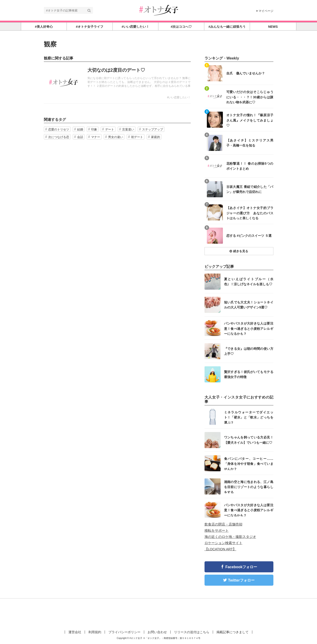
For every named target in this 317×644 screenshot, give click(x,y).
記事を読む (117, 83)
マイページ (265, 11)
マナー (96, 137)
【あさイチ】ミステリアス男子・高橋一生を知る (250, 143)
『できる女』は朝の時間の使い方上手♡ (249, 351)
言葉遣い (128, 129)
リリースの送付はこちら (192, 632)
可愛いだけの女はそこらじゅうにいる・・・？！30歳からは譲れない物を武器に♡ (250, 97)
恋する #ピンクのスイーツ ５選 (249, 236)
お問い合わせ (157, 632)
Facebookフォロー (241, 567)
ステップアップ (153, 129)
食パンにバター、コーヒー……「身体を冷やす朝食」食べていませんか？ (249, 464)
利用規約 (95, 632)
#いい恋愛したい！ (179, 97)
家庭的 (156, 137)
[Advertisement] (159, 613)
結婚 (80, 129)
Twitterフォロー (241, 580)
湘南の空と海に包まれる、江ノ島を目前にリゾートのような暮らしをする (249, 487)
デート (110, 129)
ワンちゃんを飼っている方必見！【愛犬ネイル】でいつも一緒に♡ (249, 440)
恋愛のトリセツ (59, 129)
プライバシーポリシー (124, 632)
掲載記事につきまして (233, 632)
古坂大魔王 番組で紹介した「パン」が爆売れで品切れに (250, 189)
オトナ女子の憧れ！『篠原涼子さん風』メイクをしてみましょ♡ (250, 120)
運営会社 (75, 632)
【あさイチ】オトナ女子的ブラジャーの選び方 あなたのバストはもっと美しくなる (250, 213)
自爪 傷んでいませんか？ (246, 73)
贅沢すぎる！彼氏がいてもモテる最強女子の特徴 (249, 374)
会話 (80, 137)
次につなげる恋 (59, 137)
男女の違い (116, 137)
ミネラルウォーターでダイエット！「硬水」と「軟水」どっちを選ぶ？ (249, 417)
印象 (94, 129)
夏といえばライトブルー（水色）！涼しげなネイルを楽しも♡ (249, 282)
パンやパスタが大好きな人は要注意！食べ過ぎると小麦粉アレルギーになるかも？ (249, 328)
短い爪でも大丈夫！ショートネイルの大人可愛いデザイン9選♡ (249, 305)
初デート (137, 137)
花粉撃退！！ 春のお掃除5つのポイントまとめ (250, 166)
